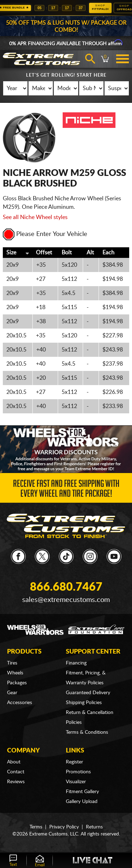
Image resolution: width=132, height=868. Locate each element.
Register (74, 762)
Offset (44, 253)
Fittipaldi (100, 7)
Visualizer (76, 782)
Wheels (15, 673)
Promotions (78, 772)
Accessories (20, 703)
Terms (36, 827)
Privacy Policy (64, 827)
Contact (16, 772)
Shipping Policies (84, 703)
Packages (17, 683)
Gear (12, 693)
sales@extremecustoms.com (66, 600)
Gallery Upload (82, 802)
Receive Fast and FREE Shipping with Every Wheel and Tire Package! (66, 490)
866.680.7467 (66, 587)
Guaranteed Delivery (88, 693)
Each (108, 253)
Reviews (16, 782)
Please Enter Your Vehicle (45, 234)
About (14, 762)
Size (11, 253)
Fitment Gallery (82, 792)
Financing (76, 663)
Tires (12, 663)
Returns (94, 827)
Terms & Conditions (87, 732)
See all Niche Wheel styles (35, 217)
